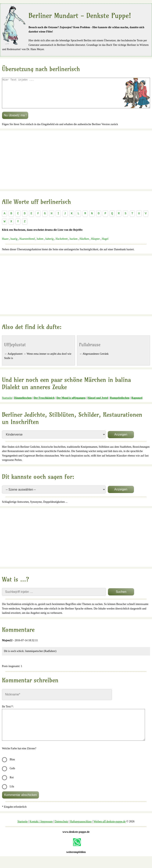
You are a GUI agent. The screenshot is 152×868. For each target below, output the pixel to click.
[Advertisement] (76, 166)
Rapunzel (137, 404)
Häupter (95, 245)
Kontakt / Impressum (41, 827)
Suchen (121, 598)
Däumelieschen (23, 404)
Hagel (105, 245)
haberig (49, 245)
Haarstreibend (27, 245)
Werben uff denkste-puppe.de (110, 827)
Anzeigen (121, 440)
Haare (5, 245)
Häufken (84, 245)
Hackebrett (62, 245)
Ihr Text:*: (8, 712)
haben (40, 245)
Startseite (7, 404)
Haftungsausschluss (81, 827)
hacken (74, 245)
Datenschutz (61, 827)
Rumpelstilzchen (120, 404)
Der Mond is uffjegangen (71, 404)
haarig (14, 245)
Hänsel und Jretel (98, 404)
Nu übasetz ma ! (15, 121)
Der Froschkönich (44, 404)
